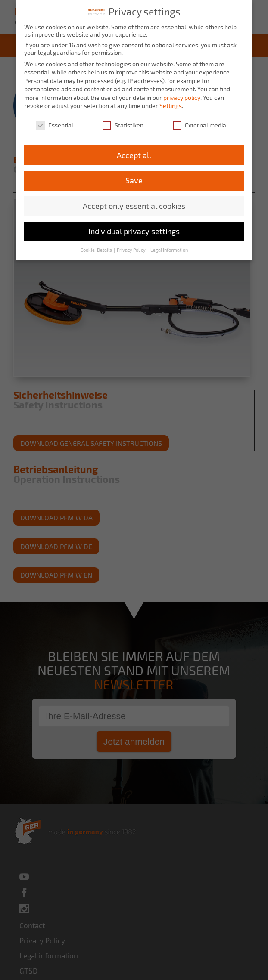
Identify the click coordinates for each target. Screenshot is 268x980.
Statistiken (123, 123)
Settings (171, 104)
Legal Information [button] (169, 248)
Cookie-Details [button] (97, 248)
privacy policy (182, 95)
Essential (55, 123)
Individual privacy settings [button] (134, 229)
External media (199, 123)
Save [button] (134, 178)
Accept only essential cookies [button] (134, 204)
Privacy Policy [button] (132, 248)
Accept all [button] (134, 153)
